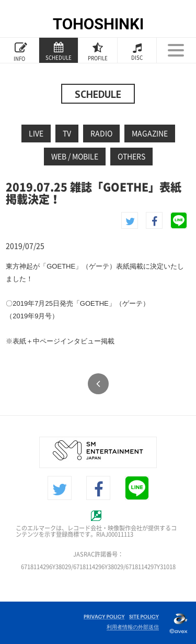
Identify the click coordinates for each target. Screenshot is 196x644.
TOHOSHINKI (98, 24)
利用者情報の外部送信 (133, 627)
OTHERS (131, 157)
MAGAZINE (150, 134)
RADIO (101, 134)
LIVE (36, 134)
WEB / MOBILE (75, 157)
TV (67, 134)
